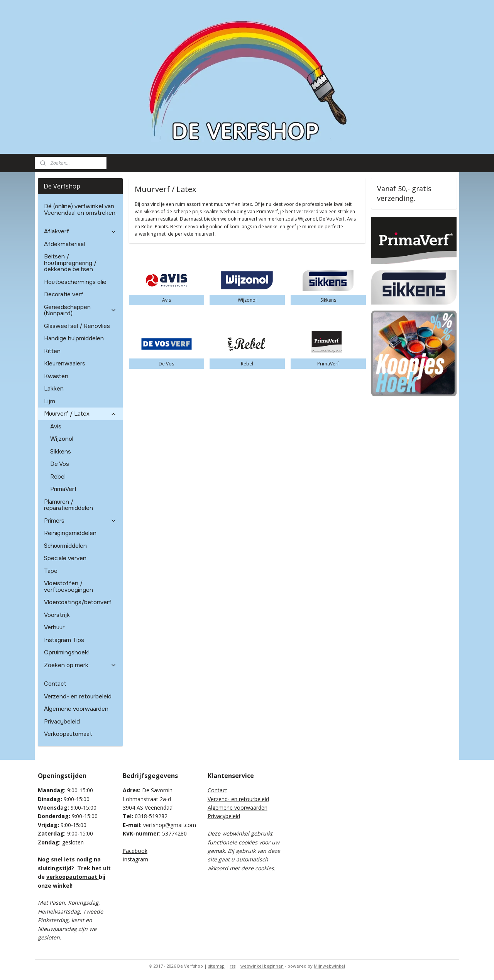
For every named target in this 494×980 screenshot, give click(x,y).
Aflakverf (80, 231)
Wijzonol (62, 439)
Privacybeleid (62, 722)
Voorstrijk (57, 615)
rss (233, 966)
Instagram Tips (64, 640)
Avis (56, 426)
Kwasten (56, 376)
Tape (51, 571)
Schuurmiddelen (65, 546)
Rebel (58, 477)
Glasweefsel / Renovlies (77, 326)
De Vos (60, 464)
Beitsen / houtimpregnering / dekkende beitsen (70, 263)
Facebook (135, 851)
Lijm (50, 401)
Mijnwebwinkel (329, 966)
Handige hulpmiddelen (74, 338)
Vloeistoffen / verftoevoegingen (69, 587)
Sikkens (61, 452)
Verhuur (54, 627)
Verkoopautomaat (68, 734)
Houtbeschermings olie (75, 282)
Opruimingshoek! (67, 652)
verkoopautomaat (73, 877)
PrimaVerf (63, 489)
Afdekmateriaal (64, 244)
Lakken (54, 389)
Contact (55, 684)
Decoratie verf (64, 294)
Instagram (135, 859)
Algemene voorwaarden (76, 709)
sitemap (216, 966)
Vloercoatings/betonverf (78, 602)
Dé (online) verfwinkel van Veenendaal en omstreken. (80, 210)
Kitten (52, 351)
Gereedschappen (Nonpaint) (80, 310)
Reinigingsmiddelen (70, 533)
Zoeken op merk (80, 665)
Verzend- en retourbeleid (78, 696)
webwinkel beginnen (262, 966)
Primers (80, 521)
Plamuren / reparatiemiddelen (69, 505)
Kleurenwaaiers (65, 363)
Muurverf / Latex (80, 414)
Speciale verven (65, 558)
